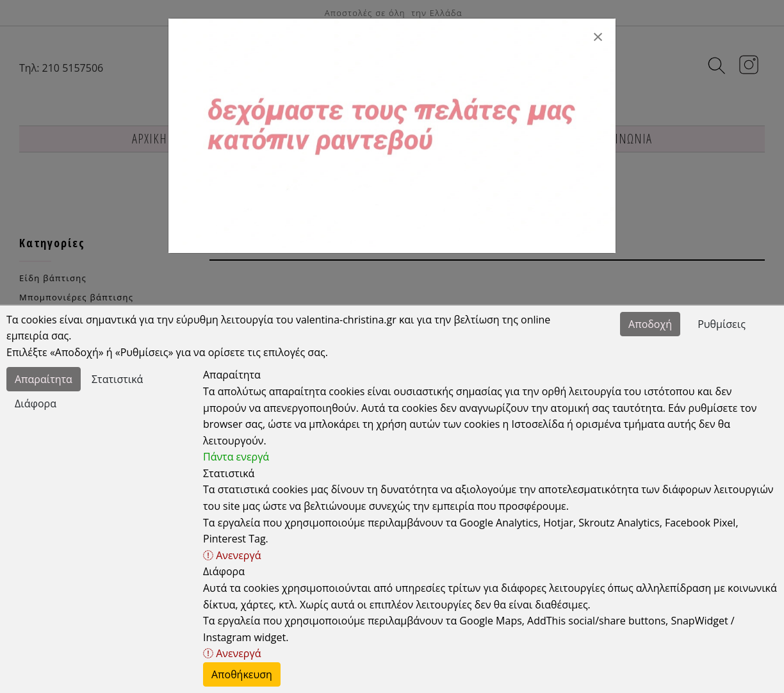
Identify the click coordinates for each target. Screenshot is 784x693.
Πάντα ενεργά (236, 457)
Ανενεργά (232, 555)
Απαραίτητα (44, 379)
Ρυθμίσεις (722, 324)
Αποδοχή (650, 324)
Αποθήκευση (242, 674)
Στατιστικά (117, 379)
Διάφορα (36, 404)
